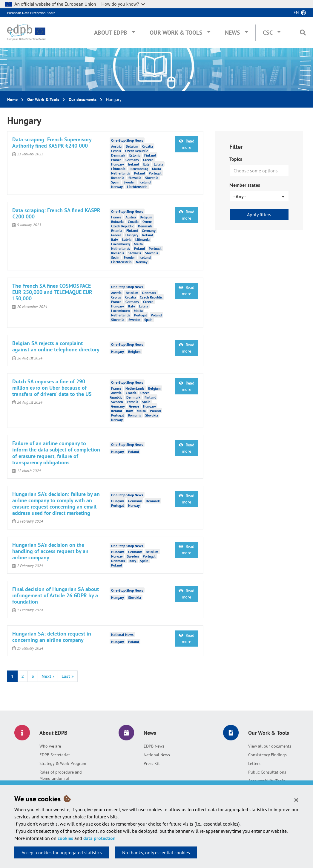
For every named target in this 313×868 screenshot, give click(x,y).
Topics (236, 159)
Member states (245, 185)
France (116, 159)
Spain (115, 182)
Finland (150, 155)
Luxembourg (139, 168)
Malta (156, 168)
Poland (139, 173)
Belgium (132, 146)
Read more (187, 144)
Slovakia (135, 177)
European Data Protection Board (31, 13)
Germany (132, 159)
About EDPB (111, 33)
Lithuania (118, 168)
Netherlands (121, 173)
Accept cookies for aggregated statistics (62, 852)
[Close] (296, 800)
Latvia (158, 164)
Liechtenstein (137, 186)
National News (157, 755)
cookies (65, 838)
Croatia (148, 146)
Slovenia (152, 177)
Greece (148, 159)
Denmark (118, 155)
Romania (118, 177)
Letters (254, 763)
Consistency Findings (267, 755)
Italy (146, 164)
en (296, 13)
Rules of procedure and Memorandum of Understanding (61, 778)
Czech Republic (136, 150)
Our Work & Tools (176, 33)
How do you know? (123, 4)
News (233, 33)
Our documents (83, 99)
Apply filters (259, 215)
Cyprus (116, 150)
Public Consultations (267, 772)
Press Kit (152, 763)
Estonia (135, 155)
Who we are (50, 746)
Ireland (134, 164)
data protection (99, 838)
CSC (268, 33)
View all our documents (270, 746)
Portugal (155, 173)
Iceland (145, 182)
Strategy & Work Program (63, 763)
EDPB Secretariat (55, 755)
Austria (116, 146)
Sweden (130, 182)
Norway (117, 186)
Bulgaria (117, 222)
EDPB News (154, 746)
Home (12, 99)
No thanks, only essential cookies (156, 852)
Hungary (118, 164)
